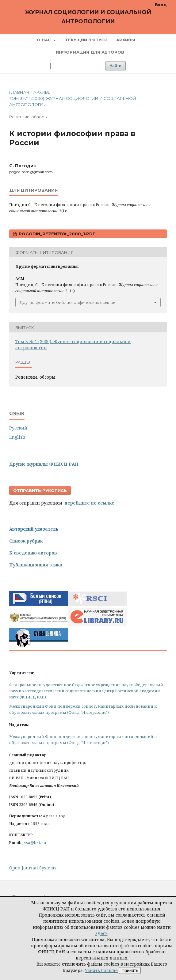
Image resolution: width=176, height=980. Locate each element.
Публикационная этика (36, 565)
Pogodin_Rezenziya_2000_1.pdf (56, 234)
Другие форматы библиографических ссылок (67, 302)
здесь (101, 933)
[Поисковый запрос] (77, 66)
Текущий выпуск (86, 40)
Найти (115, 66)
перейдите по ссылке (90, 503)
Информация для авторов (90, 52)
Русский (18, 428)
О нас (44, 40)
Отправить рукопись (40, 490)
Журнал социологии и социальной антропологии (88, 17)
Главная (19, 92)
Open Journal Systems (33, 868)
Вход (161, 5)
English (17, 437)
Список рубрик (26, 541)
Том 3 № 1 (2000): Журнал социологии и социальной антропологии (73, 101)
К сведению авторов (33, 553)
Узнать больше (101, 970)
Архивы (126, 40)
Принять (130, 971)
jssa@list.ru (34, 843)
